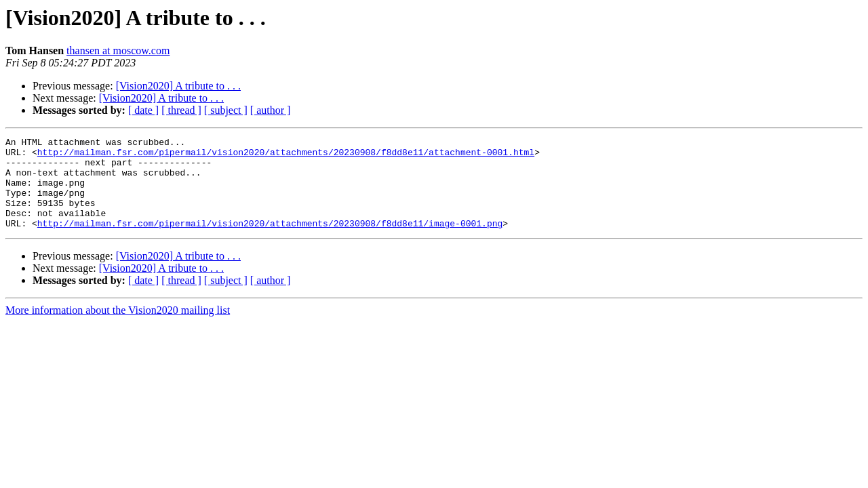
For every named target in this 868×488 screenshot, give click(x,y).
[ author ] (271, 110)
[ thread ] (181, 110)
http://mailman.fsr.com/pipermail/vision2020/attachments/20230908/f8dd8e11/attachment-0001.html (286, 156)
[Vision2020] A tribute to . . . (178, 86)
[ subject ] (226, 110)
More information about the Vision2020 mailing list (118, 328)
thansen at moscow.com (118, 50)
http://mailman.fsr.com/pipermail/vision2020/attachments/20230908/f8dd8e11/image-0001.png (270, 241)
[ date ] (143, 110)
